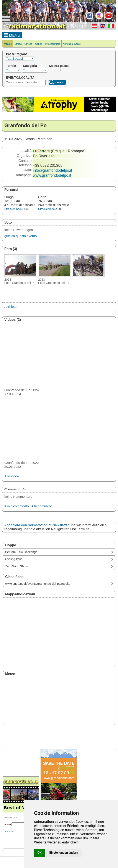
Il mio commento (17, 506)
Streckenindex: (14, 209)
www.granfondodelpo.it (52, 175)
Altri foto (10, 307)
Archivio (9, 831)
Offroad (29, 44)
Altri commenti (42, 506)
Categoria (30, 66)
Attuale (8, 44)
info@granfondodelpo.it (53, 170)
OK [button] (40, 853)
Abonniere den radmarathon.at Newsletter (37, 525)
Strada (18, 44)
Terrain (11, 66)
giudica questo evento (20, 236)
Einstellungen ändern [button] (64, 853)
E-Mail (8, 824)
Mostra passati (60, 66)
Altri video (12, 476)
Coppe (39, 44)
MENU (12, 35)
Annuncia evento (72, 44)
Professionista (53, 44)
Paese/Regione (17, 54)
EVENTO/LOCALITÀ (20, 77)
